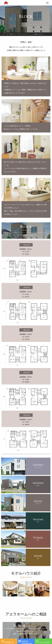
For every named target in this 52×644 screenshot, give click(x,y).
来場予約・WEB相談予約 (27, 642)
